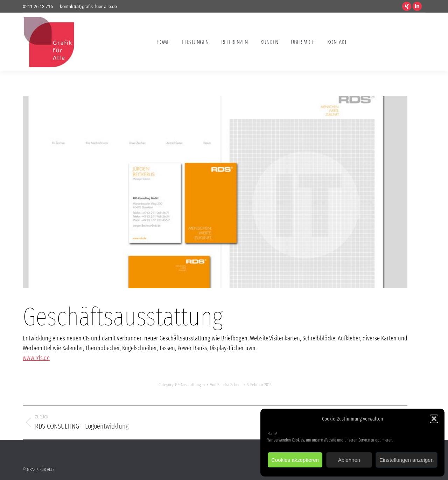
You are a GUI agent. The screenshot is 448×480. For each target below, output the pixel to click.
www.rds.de (36, 358)
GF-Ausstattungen (190, 385)
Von (226, 385)
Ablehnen (349, 460)
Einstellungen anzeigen (407, 460)
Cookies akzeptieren (295, 460)
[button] (434, 419)
